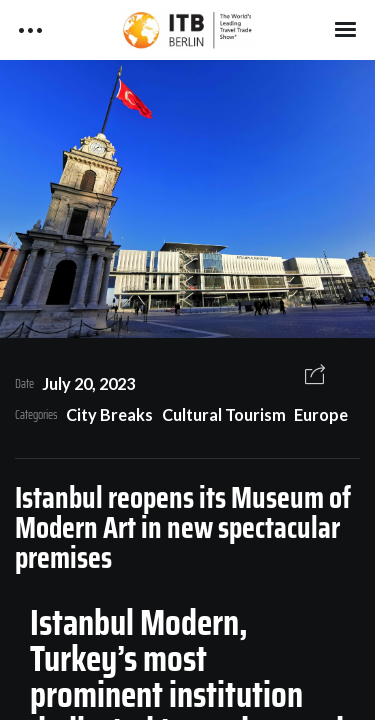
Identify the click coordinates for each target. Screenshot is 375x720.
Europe (321, 414)
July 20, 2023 (88, 383)
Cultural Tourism (224, 414)
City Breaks (109, 414)
